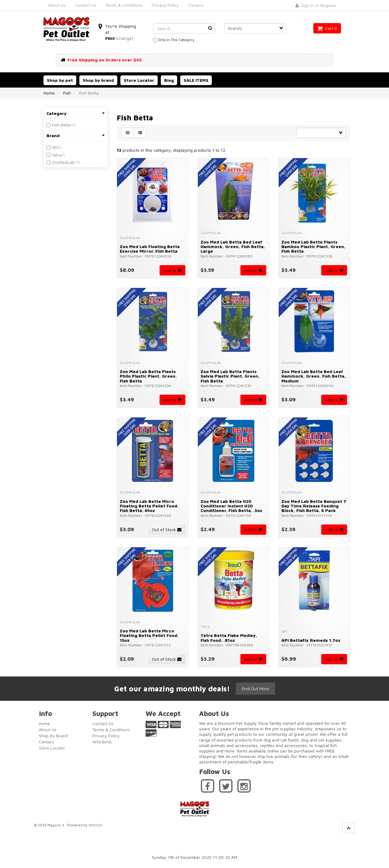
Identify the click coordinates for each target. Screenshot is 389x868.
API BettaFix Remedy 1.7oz (311, 640)
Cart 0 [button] (327, 28)
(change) (125, 38)
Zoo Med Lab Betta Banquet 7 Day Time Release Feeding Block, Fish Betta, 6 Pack (314, 506)
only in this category (174, 40)
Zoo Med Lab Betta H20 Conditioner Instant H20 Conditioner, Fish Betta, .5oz (231, 506)
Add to (172, 270)
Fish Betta (61, 125)
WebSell (95, 825)
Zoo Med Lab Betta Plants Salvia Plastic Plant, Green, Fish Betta (230, 376)
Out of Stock (167, 529)
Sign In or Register (316, 5)
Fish (67, 93)
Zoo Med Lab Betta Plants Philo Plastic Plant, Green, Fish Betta (148, 376)
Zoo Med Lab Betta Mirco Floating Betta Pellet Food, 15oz (149, 635)
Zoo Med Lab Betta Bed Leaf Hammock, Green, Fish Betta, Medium (314, 376)
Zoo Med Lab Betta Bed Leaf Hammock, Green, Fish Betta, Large (233, 247)
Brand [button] (76, 135)
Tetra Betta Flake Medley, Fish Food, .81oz (229, 638)
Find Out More (255, 688)
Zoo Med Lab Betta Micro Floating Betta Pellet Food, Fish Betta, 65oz (149, 506)
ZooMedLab (63, 162)
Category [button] (76, 113)
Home (49, 93)
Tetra (57, 155)
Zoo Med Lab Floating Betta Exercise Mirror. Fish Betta (150, 249)
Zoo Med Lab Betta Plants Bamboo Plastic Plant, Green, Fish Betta (313, 247)
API (55, 147)
